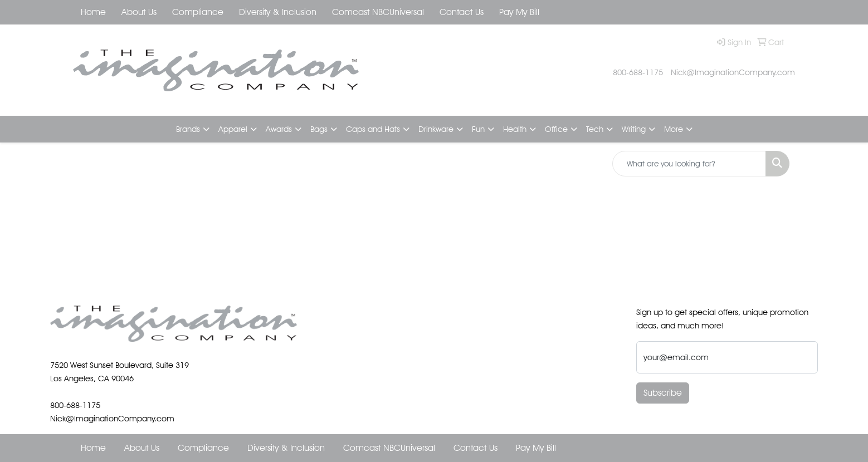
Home (93, 12)
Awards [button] (279, 129)
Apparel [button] (233, 129)
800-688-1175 (638, 72)
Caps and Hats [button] (373, 129)
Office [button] (556, 129)
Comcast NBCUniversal (378, 12)
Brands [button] (188, 129)
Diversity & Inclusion (278, 12)
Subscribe (663, 393)
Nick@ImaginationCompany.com (733, 72)
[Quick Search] (689, 164)
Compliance (198, 12)
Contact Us (462, 12)
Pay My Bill (519, 12)
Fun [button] (478, 129)
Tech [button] (595, 129)
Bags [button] (319, 129)
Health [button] (515, 129)
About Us (139, 12)
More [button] (674, 129)
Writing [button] (634, 129)
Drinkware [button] (436, 129)
